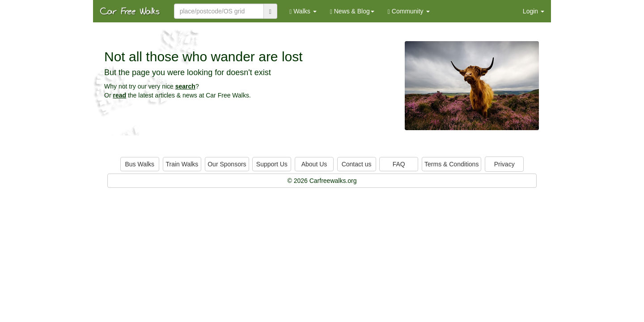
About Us (314, 164)
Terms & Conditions (451, 164)
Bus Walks (140, 164)
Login (534, 11)
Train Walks (182, 164)
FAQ (399, 164)
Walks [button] (303, 11)
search (185, 86)
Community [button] (409, 11)
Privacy (504, 164)
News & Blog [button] (352, 11)
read (119, 95)
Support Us (272, 164)
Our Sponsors (227, 164)
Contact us (357, 164)
